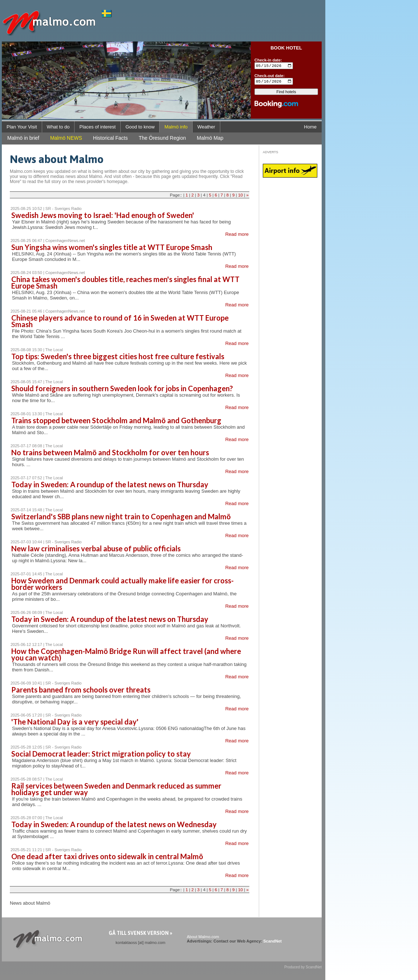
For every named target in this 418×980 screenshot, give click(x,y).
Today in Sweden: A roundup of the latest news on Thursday (110, 484)
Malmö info (176, 127)
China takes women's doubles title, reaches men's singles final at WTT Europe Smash (125, 282)
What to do (58, 127)
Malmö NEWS (66, 138)
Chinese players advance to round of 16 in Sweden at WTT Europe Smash (120, 321)
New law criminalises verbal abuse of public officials (96, 548)
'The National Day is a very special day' (75, 722)
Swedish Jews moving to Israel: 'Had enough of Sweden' (103, 215)
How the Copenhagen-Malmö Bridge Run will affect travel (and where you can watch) (126, 654)
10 (240, 195)
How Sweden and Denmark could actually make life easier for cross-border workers (122, 584)
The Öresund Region (162, 138)
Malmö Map (210, 138)
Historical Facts (110, 138)
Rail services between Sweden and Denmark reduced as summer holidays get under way (116, 789)
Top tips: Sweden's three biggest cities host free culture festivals (118, 356)
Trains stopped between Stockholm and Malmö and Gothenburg (116, 420)
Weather (206, 127)
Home (310, 127)
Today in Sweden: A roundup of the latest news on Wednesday (114, 824)
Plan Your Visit (22, 127)
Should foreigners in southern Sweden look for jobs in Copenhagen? (122, 388)
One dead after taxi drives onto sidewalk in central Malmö (107, 856)
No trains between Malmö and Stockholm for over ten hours (110, 452)
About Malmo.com (203, 937)
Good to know (140, 127)
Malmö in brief (23, 138)
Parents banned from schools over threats (81, 690)
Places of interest (97, 127)
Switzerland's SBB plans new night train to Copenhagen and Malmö (121, 516)
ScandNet (272, 941)
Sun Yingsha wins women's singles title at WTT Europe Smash (112, 247)
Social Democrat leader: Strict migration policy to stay (101, 754)
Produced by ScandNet (303, 967)
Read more (237, 234)
